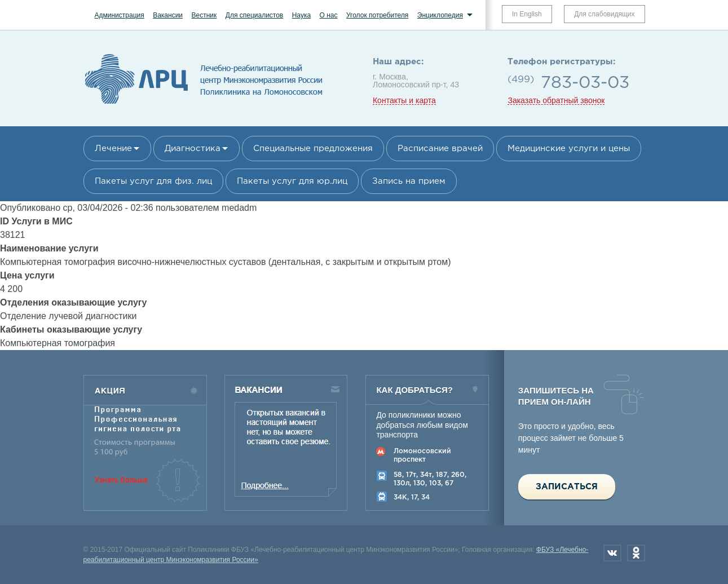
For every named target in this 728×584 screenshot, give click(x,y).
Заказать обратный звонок (556, 101)
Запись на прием (409, 181)
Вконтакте (612, 553)
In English (527, 14)
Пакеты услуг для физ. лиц (153, 181)
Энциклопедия (440, 15)
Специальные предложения (313, 149)
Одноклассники (636, 553)
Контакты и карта (404, 101)
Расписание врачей (440, 149)
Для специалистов (255, 15)
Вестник (204, 15)
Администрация (120, 15)
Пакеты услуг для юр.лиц (292, 181)
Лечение (113, 149)
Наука (301, 15)
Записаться (567, 487)
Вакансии (168, 15)
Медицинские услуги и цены (569, 149)
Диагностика (193, 149)
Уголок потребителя (377, 15)
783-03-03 (585, 83)
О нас (329, 15)
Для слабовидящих (604, 14)
